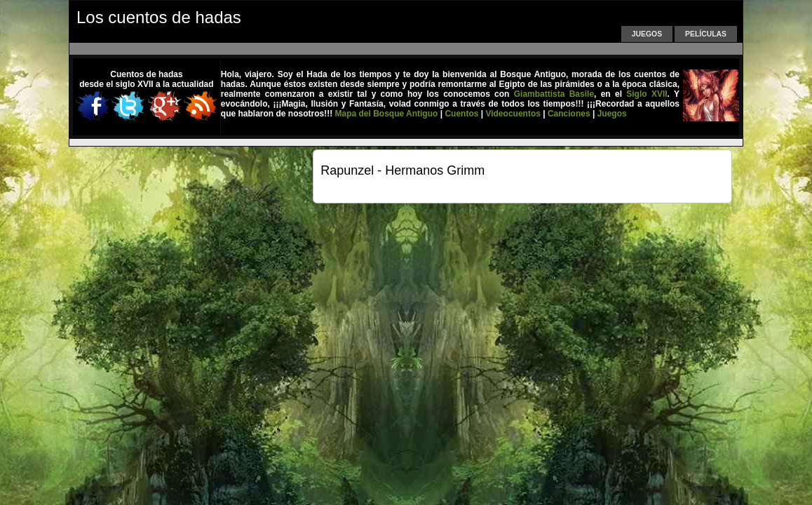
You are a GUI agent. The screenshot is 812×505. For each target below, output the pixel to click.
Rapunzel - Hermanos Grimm (402, 170)
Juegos (647, 34)
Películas (706, 34)
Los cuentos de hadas (159, 17)
